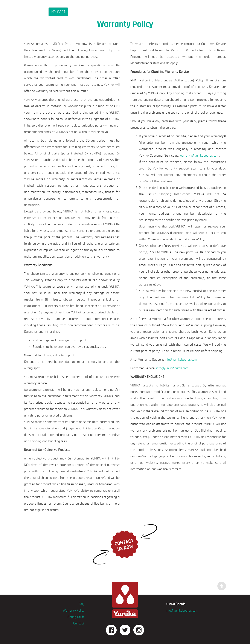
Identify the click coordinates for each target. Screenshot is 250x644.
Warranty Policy (74, 611)
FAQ (82, 604)
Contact (79, 624)
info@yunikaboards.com (181, 360)
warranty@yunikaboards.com (199, 156)
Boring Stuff (76, 617)
